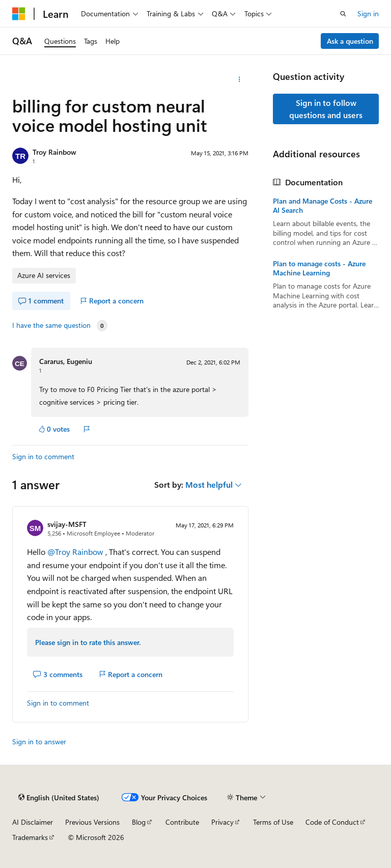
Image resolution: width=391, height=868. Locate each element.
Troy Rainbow (54, 152)
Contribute (182, 822)
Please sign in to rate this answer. (88, 642)
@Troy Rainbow (76, 552)
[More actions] (240, 79)
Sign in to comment (43, 456)
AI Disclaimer (33, 822)
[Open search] (343, 14)
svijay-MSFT (67, 524)
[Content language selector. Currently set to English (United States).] (59, 798)
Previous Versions (92, 822)
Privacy (222, 822)
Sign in (368, 13)
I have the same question (51, 325)
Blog (139, 822)
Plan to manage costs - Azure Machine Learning (319, 268)
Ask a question (350, 41)
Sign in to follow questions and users (326, 109)
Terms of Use (273, 822)
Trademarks (30, 837)
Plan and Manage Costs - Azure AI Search (323, 206)
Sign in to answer (39, 741)
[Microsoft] (19, 14)
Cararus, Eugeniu (66, 361)
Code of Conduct (332, 822)
